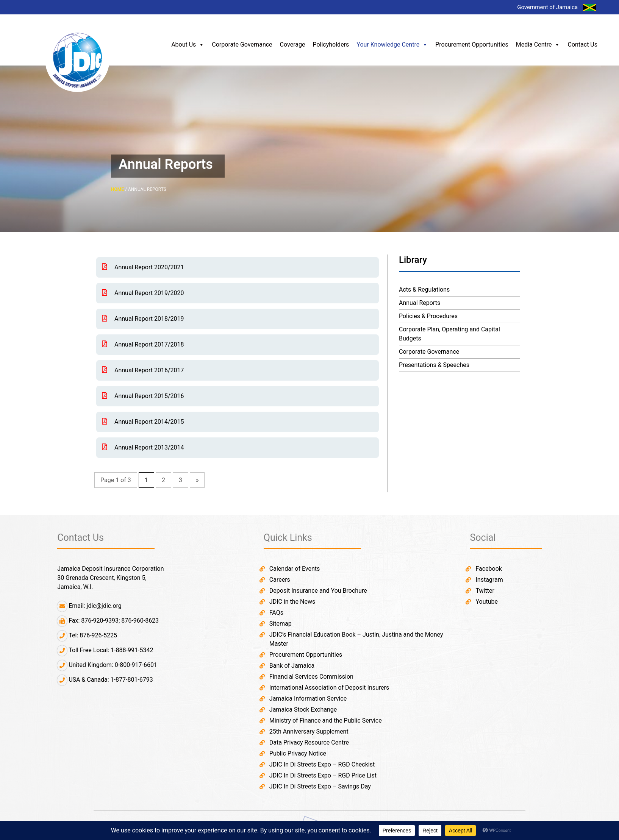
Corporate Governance (242, 44)
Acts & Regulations (424, 290)
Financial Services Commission (311, 677)
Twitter (485, 591)
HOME (117, 189)
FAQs (276, 613)
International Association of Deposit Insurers (329, 688)
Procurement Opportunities (472, 44)
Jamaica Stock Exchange (303, 710)
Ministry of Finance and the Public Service (326, 721)
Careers (280, 580)
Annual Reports (420, 303)
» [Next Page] (197, 480)
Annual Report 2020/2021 (143, 267)
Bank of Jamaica (292, 666)
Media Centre (538, 45)
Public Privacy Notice (298, 753)
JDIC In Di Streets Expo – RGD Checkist (322, 764)
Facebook (488, 569)
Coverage (293, 44)
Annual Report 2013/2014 (143, 447)
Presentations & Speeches (434, 365)
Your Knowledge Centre (392, 45)
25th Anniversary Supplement (309, 731)
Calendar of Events (295, 569)
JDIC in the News (292, 602)
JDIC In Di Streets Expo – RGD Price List (323, 775)
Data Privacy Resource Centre (309, 742)
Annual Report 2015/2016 (143, 396)
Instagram (489, 580)
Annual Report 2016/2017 (143, 370)
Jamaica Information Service (308, 699)
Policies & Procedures (428, 316)
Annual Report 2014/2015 (143, 422)
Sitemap (281, 624)
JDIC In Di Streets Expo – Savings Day (320, 786)
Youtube (487, 602)
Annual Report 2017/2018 (143, 344)
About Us (188, 45)
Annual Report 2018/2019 (143, 319)
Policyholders (331, 44)
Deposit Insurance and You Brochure (318, 591)
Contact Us (582, 44)
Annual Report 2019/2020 (143, 293)
